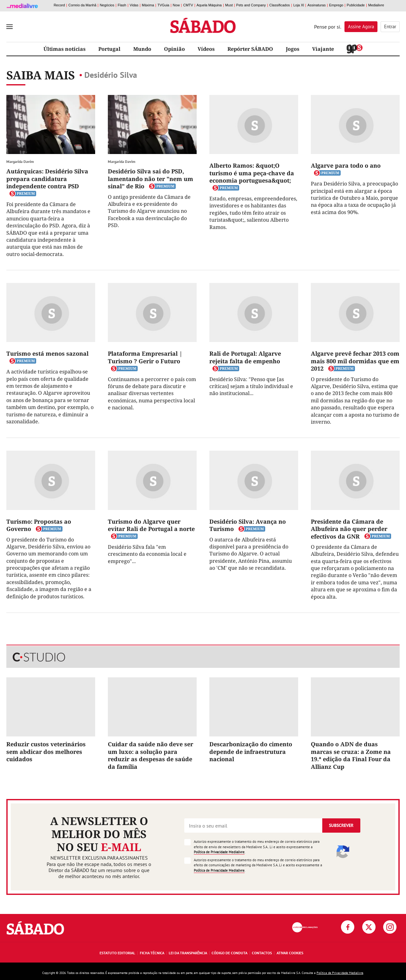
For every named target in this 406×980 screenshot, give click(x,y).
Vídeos (206, 49)
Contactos (262, 953)
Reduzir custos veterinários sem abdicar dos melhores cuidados (46, 752)
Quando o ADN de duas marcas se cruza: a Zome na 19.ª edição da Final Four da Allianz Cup (351, 755)
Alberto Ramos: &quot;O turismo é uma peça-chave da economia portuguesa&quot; (252, 173)
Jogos (293, 49)
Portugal (109, 49)
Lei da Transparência (188, 953)
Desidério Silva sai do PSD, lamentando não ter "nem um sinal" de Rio (151, 179)
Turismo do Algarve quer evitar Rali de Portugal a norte (151, 525)
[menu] (10, 27)
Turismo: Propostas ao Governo (39, 525)
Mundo (142, 49)
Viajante (323, 49)
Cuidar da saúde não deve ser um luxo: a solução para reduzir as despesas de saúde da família (151, 755)
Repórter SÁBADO (250, 49)
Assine (361, 27)
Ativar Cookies (290, 953)
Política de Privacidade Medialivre (219, 852)
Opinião (174, 49)
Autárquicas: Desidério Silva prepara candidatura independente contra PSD (47, 179)
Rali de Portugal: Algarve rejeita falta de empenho (245, 357)
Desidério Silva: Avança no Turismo (248, 525)
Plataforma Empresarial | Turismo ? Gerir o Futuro (145, 357)
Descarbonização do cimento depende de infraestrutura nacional (251, 752)
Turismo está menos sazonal (47, 353)
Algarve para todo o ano (346, 165)
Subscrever (341, 825)
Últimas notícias (65, 49)
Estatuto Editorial (117, 953)
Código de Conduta (229, 953)
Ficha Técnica (152, 953)
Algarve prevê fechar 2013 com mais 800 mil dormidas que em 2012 (355, 361)
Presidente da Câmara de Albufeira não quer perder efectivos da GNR (349, 529)
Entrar (390, 27)
